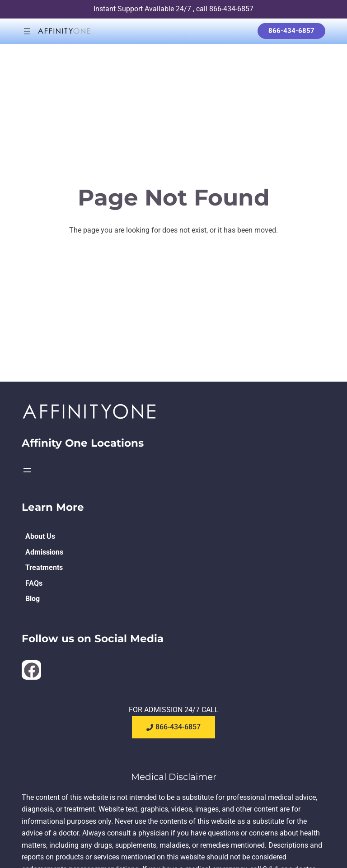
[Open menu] (27, 31)
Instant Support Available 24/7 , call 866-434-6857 (173, 9)
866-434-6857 (291, 31)
